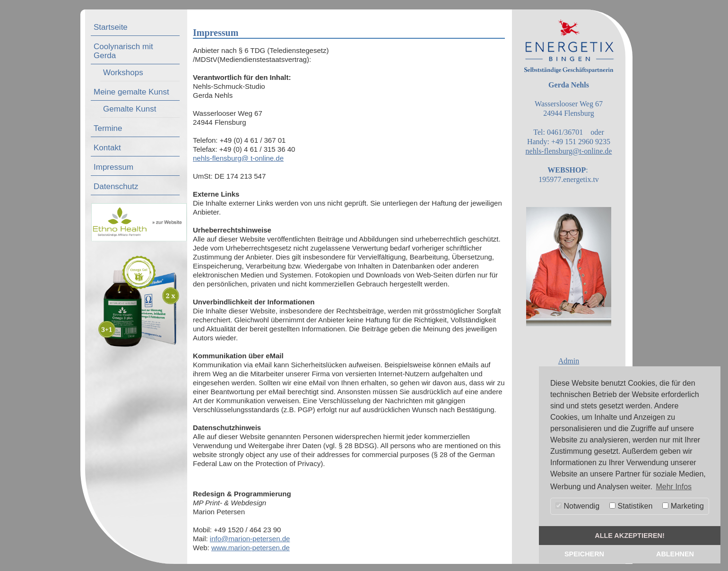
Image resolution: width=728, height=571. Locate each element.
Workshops (123, 73)
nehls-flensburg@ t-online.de (238, 158)
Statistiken (631, 506)
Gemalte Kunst (130, 109)
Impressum (113, 167)
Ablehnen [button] (675, 554)
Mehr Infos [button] (674, 487)
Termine (108, 128)
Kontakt (107, 148)
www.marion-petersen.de (251, 548)
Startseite (111, 27)
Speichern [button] (584, 554)
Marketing (683, 506)
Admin (569, 361)
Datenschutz (116, 186)
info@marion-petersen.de (250, 539)
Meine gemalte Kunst (131, 92)
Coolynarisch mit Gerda (123, 51)
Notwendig (577, 506)
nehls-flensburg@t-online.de (569, 151)
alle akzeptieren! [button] (629, 536)
